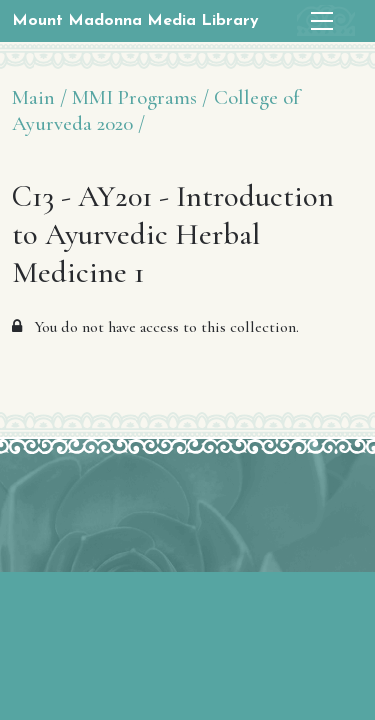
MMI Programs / (140, 97)
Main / (39, 97)
